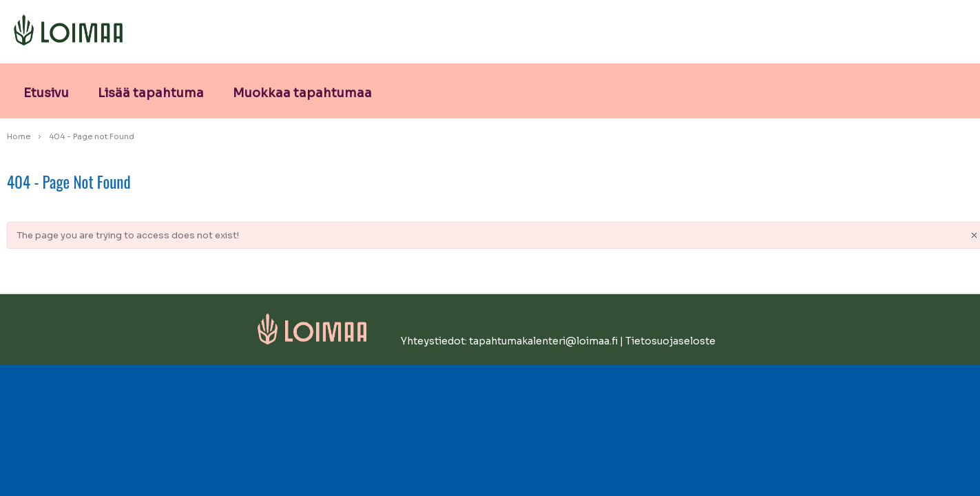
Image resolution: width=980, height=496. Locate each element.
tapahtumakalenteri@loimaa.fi (543, 341)
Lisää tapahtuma (151, 93)
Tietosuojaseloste (670, 341)
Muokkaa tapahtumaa (302, 93)
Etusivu (46, 93)
